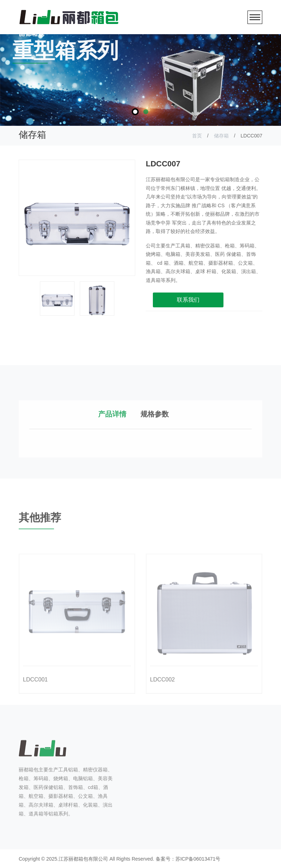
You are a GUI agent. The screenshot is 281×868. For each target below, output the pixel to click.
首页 (197, 136)
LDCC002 (162, 696)
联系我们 (188, 304)
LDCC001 (35, 696)
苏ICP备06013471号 (198, 858)
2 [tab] (146, 112)
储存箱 (221, 136)
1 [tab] (135, 112)
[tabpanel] (140, 80)
